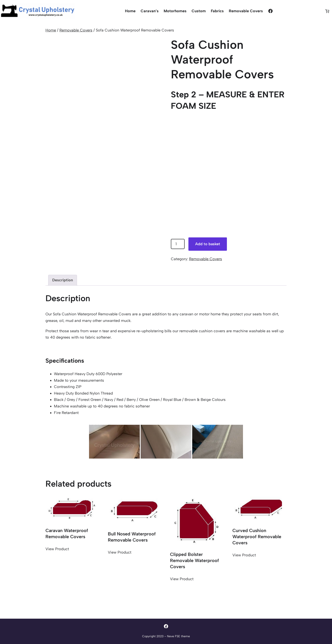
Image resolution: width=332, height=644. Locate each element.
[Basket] (327, 11)
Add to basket (208, 244)
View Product (57, 549)
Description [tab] (63, 280)
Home (51, 30)
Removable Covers (76, 30)
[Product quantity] (178, 244)
